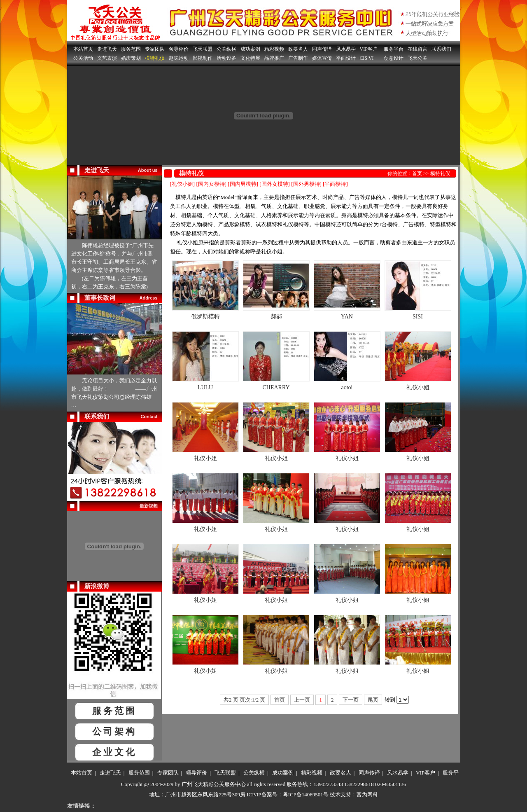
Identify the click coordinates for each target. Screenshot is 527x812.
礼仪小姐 (418, 387)
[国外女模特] (275, 184)
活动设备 (226, 58)
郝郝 (276, 317)
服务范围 (131, 49)
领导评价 (179, 49)
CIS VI (367, 58)
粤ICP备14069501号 (306, 794)
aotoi (347, 387)
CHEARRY (276, 387)
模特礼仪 (155, 58)
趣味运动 (179, 58)
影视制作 (203, 58)
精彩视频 (274, 49)
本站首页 (83, 49)
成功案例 (250, 49)
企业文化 (114, 752)
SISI (418, 317)
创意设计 (394, 58)
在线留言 (417, 49)
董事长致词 (100, 298)
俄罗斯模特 (205, 317)
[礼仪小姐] (183, 184)
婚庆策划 (131, 58)
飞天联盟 (203, 49)
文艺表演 (107, 58)
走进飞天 (107, 49)
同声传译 (322, 49)
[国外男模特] (306, 184)
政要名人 (298, 49)
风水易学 (346, 49)
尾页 (373, 700)
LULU (205, 387)
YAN (347, 317)
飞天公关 (417, 58)
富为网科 (367, 794)
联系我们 (441, 49)
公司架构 (114, 731)
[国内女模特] (211, 184)
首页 (417, 173)
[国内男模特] (243, 184)
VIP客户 (369, 49)
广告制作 (298, 58)
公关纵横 (226, 49)
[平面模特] (335, 184)
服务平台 (394, 49)
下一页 (351, 700)
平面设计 (346, 58)
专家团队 (155, 49)
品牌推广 (274, 58)
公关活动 (83, 58)
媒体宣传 (322, 58)
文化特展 (250, 58)
